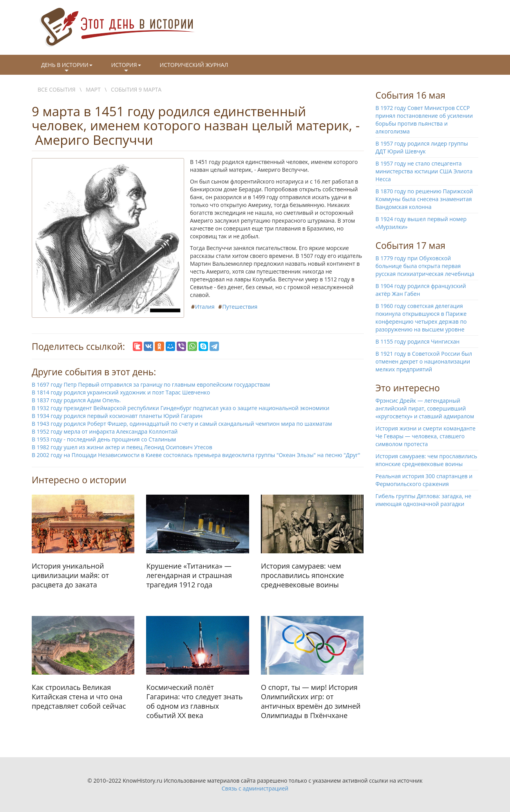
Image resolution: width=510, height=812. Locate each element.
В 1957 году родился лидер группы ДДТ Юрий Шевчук (422, 147)
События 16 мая (411, 95)
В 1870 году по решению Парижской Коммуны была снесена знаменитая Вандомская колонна (424, 199)
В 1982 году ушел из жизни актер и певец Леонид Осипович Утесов (122, 447)
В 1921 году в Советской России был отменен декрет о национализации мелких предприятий (424, 361)
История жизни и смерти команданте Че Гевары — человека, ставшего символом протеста (426, 436)
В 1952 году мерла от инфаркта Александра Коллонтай (105, 431)
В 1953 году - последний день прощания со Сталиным (104, 439)
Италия (205, 307)
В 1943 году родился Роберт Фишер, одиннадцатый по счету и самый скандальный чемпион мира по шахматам (182, 424)
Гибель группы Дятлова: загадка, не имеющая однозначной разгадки (424, 500)
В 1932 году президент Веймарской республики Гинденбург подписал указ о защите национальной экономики (181, 408)
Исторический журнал (194, 65)
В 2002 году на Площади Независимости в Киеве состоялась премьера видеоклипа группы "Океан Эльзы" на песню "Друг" (196, 455)
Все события (57, 89)
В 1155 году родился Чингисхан (418, 341)
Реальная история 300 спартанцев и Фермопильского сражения (424, 480)
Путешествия (240, 307)
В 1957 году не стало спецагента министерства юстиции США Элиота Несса (424, 171)
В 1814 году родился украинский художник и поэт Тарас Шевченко (121, 392)
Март (93, 89)
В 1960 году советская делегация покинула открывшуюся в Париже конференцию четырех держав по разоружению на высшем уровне (421, 318)
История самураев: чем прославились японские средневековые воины (427, 460)
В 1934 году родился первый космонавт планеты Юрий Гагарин (117, 416)
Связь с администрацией (255, 788)
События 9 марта (136, 89)
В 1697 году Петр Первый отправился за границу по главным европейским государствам (151, 384)
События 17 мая (411, 245)
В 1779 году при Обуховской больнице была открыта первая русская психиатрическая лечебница (425, 266)
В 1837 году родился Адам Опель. (76, 400)
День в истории (67, 68)
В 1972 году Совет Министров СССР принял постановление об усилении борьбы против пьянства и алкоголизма (424, 120)
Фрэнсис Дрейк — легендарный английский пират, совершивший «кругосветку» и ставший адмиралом (425, 408)
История (126, 68)
